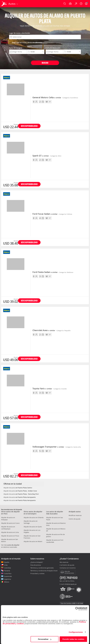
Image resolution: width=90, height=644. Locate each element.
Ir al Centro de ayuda (67, 565)
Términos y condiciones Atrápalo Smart (44, 571)
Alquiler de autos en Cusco (10, 523)
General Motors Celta (47, 98)
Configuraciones (76, 632)
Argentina (7, 579)
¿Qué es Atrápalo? (37, 562)
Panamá (7, 571)
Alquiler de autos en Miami (33, 541)
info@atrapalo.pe (70, 584)
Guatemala (8, 576)
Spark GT (41, 156)
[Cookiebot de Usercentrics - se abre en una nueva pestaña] (77, 609)
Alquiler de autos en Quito (33, 527)
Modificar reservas (75, 515)
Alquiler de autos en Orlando (34, 517)
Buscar (45, 63)
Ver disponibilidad (29, 126)
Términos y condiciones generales (42, 568)
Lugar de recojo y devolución (20, 33)
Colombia (7, 568)
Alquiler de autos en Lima (10, 532)
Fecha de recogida (16, 48)
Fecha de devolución (53, 48)
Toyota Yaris (42, 389)
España (7, 562)
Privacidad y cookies (37, 573)
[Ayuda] (81, 4)
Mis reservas (64, 562)
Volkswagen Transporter (48, 447)
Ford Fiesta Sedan (45, 272)
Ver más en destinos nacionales (10, 546)
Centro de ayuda (74, 519)
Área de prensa (36, 565)
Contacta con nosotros (68, 568)
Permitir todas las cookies (73, 639)
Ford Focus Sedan (45, 214)
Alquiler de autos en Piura (10, 536)
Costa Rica (8, 573)
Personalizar (45, 639)
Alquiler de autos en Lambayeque (8, 528)
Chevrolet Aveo (44, 330)
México (7, 582)
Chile (6, 565)
